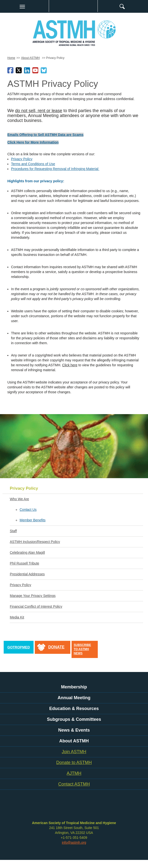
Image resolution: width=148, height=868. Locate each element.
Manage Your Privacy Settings (33, 596)
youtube (55, 808)
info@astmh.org (74, 842)
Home (11, 58)
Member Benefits (33, 520)
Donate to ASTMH (74, 763)
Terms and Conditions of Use (33, 164)
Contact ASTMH (74, 784)
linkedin (47, 808)
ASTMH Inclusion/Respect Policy (35, 542)
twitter (38, 808)
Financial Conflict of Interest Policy (36, 606)
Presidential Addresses (27, 574)
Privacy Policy (22, 159)
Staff (13, 531)
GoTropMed (19, 647)
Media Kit (17, 617)
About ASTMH (30, 58)
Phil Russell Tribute (25, 563)
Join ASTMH (74, 752)
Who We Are (19, 499)
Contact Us (28, 510)
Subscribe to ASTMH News (82, 649)
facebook (29, 808)
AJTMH (74, 773)
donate (56, 647)
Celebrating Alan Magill (27, 552)
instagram (64, 808)
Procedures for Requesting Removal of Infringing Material (55, 169)
